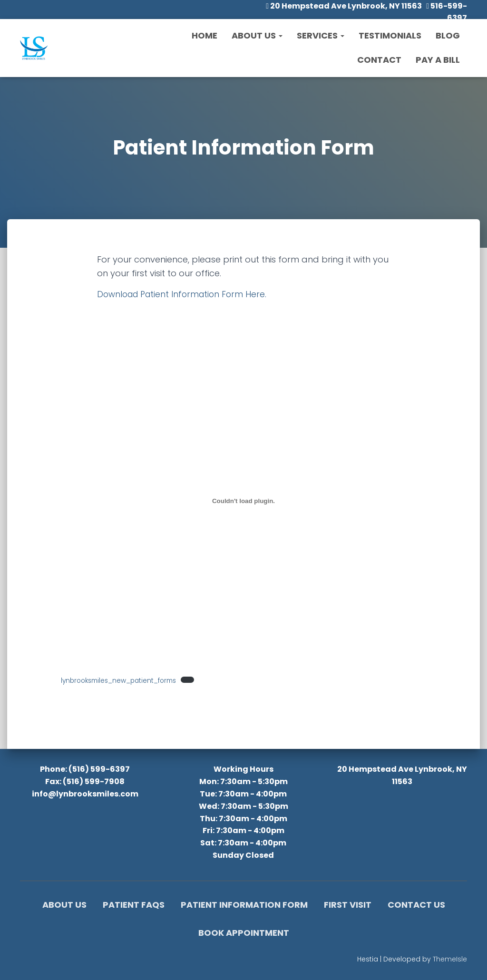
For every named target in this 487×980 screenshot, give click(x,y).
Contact (379, 60)
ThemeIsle (450, 959)
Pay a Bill (438, 60)
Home (205, 35)
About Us (257, 35)
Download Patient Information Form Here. (185, 294)
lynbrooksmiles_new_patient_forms (124, 680)
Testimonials (390, 35)
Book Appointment (244, 933)
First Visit (348, 905)
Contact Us (416, 905)
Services (321, 35)
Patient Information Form (244, 905)
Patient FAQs (134, 905)
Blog (448, 35)
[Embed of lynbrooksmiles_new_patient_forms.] (243, 501)
